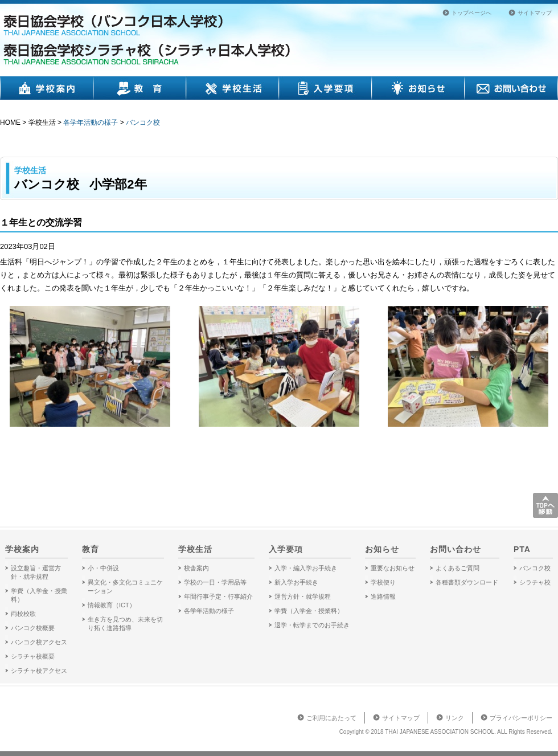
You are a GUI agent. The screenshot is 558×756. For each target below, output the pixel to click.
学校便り (383, 582)
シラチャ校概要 (33, 656)
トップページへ (471, 13)
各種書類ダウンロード (467, 582)
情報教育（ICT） (112, 605)
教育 (140, 88)
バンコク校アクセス (39, 642)
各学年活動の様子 (91, 122)
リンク (455, 718)
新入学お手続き (296, 582)
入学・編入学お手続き (306, 568)
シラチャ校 (535, 582)
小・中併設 (103, 568)
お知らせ (418, 88)
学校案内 (47, 88)
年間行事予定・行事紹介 (218, 596)
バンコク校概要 (33, 628)
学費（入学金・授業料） (309, 611)
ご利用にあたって (331, 718)
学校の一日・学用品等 (215, 582)
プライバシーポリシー (521, 718)
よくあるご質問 (458, 568)
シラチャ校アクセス (39, 671)
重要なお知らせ (393, 568)
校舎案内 (196, 568)
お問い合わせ (511, 88)
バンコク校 (143, 122)
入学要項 (325, 88)
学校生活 (233, 88)
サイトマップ (535, 13)
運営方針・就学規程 (303, 596)
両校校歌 (23, 614)
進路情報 (383, 596)
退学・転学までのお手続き (312, 625)
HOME (10, 122)
